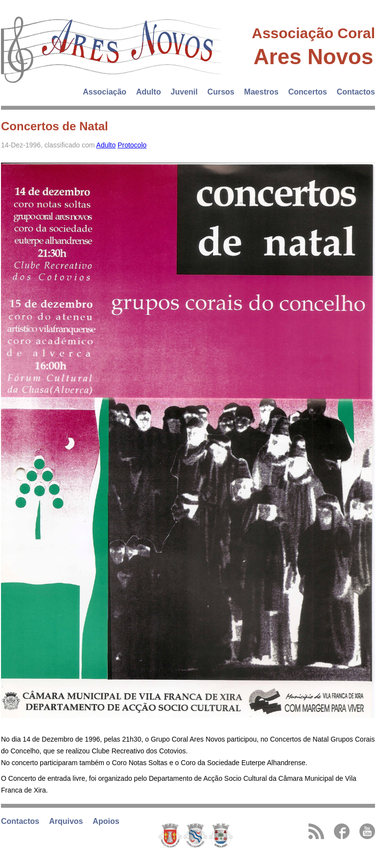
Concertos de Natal (55, 126)
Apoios (106, 821)
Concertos (308, 92)
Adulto (149, 92)
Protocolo (132, 145)
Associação (105, 92)
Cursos (221, 92)
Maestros (261, 92)
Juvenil (184, 92)
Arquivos (66, 821)
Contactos (356, 92)
